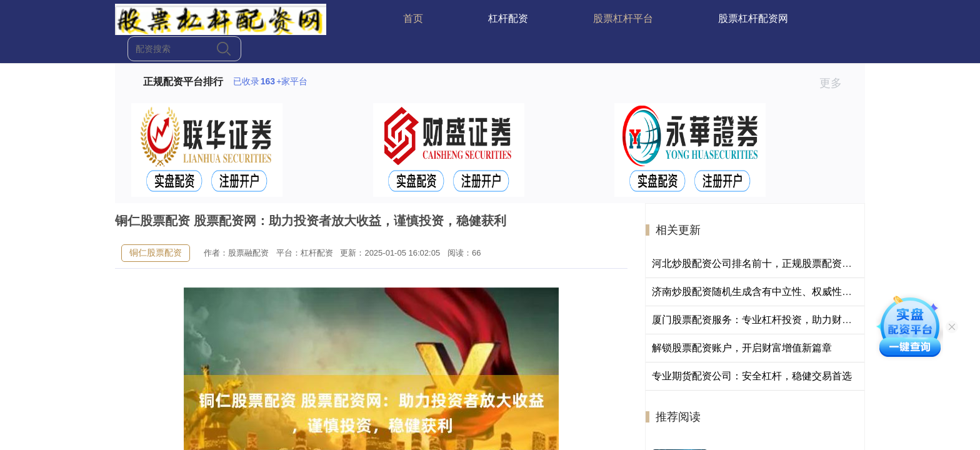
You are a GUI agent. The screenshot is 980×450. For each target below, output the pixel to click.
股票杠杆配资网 (753, 18)
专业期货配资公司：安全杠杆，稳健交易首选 (752, 376)
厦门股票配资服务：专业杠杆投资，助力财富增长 (762, 320)
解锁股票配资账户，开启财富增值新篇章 (742, 348)
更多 (836, 83)
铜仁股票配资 (156, 252)
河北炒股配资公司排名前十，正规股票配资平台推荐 (767, 263)
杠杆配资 (508, 18)
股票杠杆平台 (623, 18)
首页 (413, 18)
